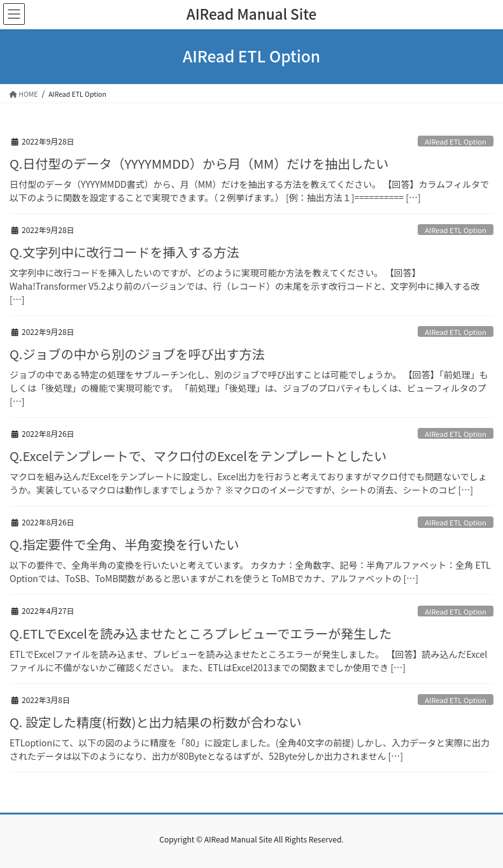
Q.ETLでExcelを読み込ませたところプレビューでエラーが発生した (201, 633)
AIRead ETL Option (456, 141)
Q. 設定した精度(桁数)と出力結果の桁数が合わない (155, 722)
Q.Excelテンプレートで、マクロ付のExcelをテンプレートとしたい (198, 456)
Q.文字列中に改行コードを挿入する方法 (124, 252)
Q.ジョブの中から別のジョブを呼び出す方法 (137, 354)
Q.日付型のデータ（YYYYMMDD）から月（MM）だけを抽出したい (199, 163)
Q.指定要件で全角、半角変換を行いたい (124, 544)
